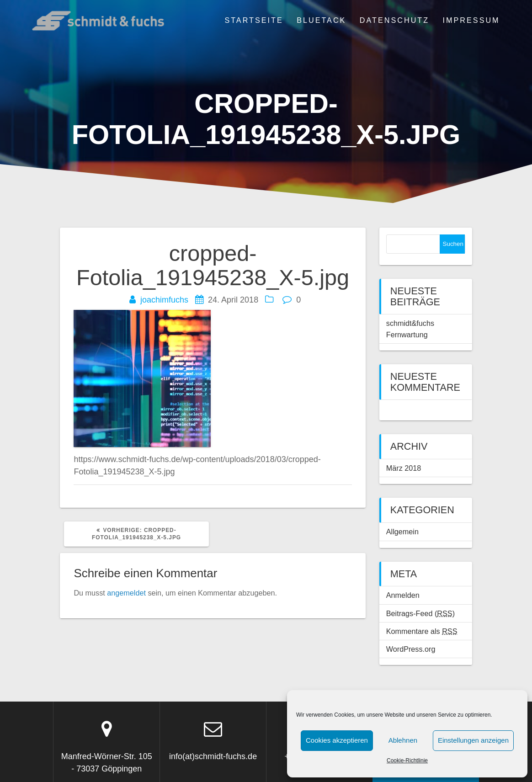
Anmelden (403, 595)
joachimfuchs (164, 300)
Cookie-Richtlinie (407, 761)
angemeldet (126, 593)
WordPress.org (411, 649)
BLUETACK (321, 20)
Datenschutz (394, 20)
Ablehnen (403, 740)
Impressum (471, 20)
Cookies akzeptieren (337, 740)
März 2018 (404, 468)
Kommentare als (422, 631)
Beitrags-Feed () (420, 613)
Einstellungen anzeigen (473, 740)
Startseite (254, 20)
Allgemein (402, 532)
